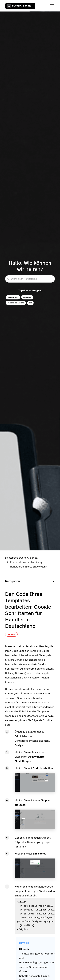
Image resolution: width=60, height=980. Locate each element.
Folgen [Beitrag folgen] (11, 634)
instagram (27, 297)
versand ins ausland (16, 303)
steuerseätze (13, 297)
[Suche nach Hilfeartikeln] (30, 279)
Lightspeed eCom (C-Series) (22, 558)
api (30, 303)
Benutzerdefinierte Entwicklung (29, 567)
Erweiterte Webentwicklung (26, 562)
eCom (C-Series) (20, 6)
